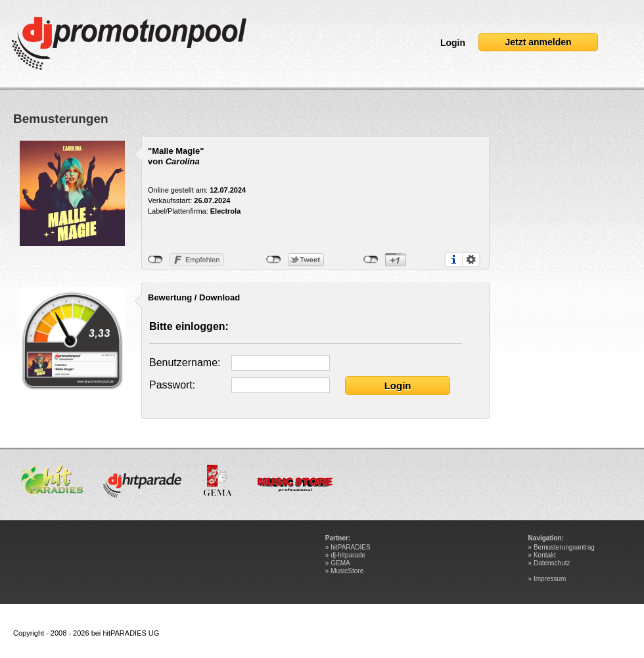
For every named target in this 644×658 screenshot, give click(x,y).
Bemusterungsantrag (564, 547)
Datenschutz (552, 563)
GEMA (340, 563)
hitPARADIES (350, 547)
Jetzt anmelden (538, 42)
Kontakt (545, 555)
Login (453, 43)
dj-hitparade (348, 555)
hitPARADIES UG (131, 633)
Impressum (550, 579)
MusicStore (347, 571)
